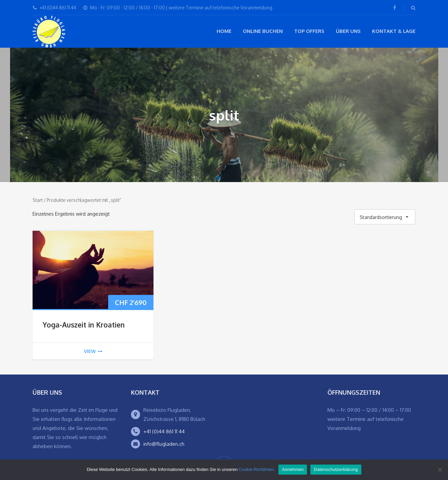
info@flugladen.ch (164, 444)
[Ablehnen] (440, 470)
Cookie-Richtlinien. (257, 469)
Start (38, 200)
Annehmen (293, 469)
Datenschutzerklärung (336, 469)
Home (224, 31)
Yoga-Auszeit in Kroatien (84, 325)
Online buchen (263, 31)
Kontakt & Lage (394, 31)
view (93, 351)
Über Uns (348, 31)
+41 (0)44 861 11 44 (164, 431)
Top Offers (309, 31)
